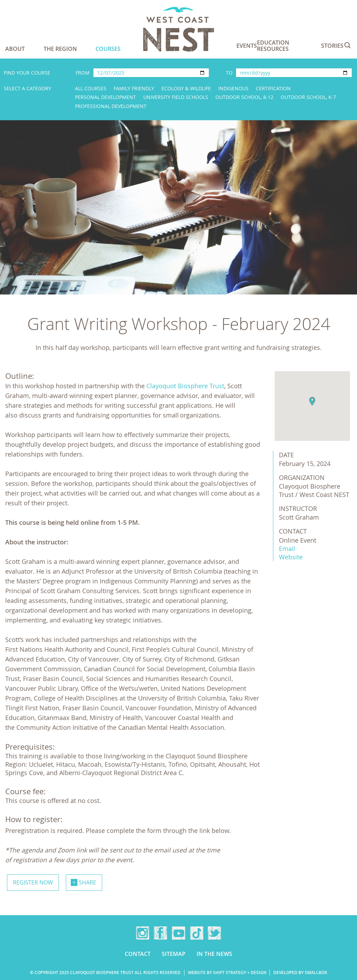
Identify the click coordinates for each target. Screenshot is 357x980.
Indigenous (233, 88)
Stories (332, 46)
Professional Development (111, 106)
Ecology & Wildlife (186, 88)
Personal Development (105, 97)
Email (287, 549)
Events (247, 46)
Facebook (160, 933)
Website (291, 557)
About (15, 49)
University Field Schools (176, 97)
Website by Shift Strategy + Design (227, 973)
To (229, 73)
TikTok (197, 933)
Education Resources (273, 46)
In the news (214, 954)
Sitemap (174, 954)
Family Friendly (134, 88)
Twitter (214, 933)
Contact (138, 954)
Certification (273, 88)
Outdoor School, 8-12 (244, 97)
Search (348, 45)
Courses (108, 49)
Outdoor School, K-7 (308, 97)
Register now (33, 882)
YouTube (178, 933)
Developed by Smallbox (300, 973)
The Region (60, 49)
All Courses (91, 88)
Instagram (143, 933)
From (83, 73)
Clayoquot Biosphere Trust (185, 386)
